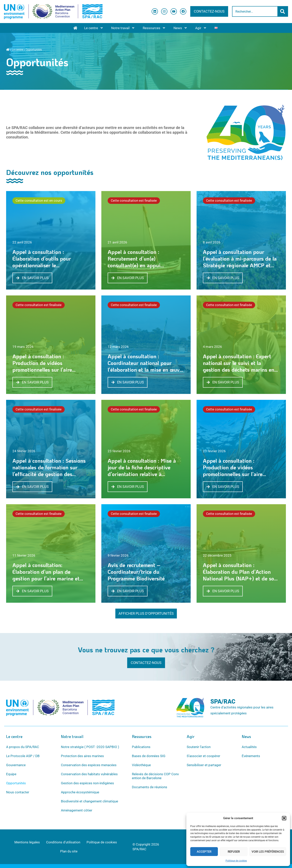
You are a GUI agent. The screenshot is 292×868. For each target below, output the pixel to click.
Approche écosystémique (80, 792)
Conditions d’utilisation (63, 842)
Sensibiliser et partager (204, 765)
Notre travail (123, 28)
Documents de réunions (150, 787)
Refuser (234, 852)
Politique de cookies (236, 861)
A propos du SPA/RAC (23, 747)
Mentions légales (27, 842)
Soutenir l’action (199, 747)
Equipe (11, 774)
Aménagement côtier (77, 810)
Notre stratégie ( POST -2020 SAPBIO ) (90, 747)
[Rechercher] (283, 11)
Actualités (249, 747)
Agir (201, 28)
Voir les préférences (268, 852)
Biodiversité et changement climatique (90, 801)
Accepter (204, 852)
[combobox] (255, 11)
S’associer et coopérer (203, 756)
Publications (141, 747)
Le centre (94, 28)
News (180, 28)
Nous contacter (18, 792)
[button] (284, 818)
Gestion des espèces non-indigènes (87, 783)
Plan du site (69, 851)
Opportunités (16, 783)
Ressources (154, 28)
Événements (251, 756)
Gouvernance (16, 765)
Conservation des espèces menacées (89, 765)
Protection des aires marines (82, 756)
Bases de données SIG (149, 756)
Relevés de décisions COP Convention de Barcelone (155, 776)
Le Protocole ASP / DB (23, 756)
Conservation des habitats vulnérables (89, 774)
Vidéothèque (141, 765)
